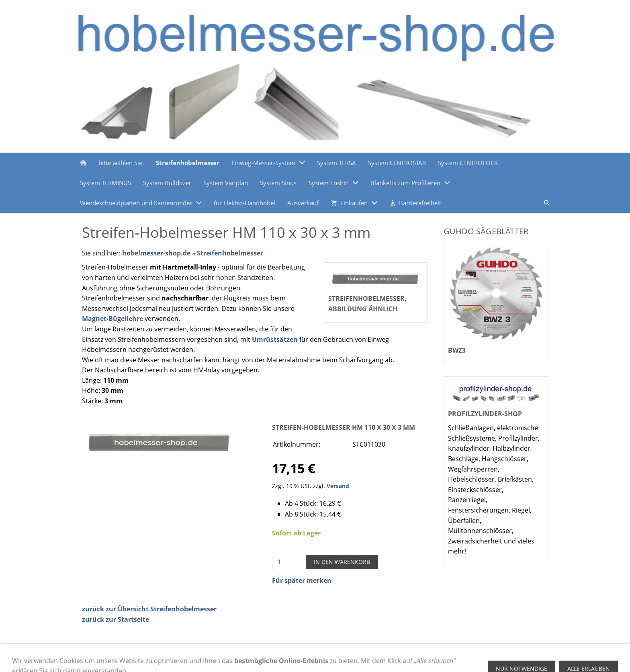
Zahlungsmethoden (109, 658)
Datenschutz (242, 658)
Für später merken (302, 580)
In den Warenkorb (342, 562)
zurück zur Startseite (116, 619)
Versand (338, 486)
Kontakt (277, 658)
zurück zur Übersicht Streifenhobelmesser (149, 609)
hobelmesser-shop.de (156, 253)
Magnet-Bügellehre (112, 319)
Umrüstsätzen (275, 339)
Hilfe (150, 658)
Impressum (180, 658)
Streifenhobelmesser (230, 253)
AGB (210, 658)
